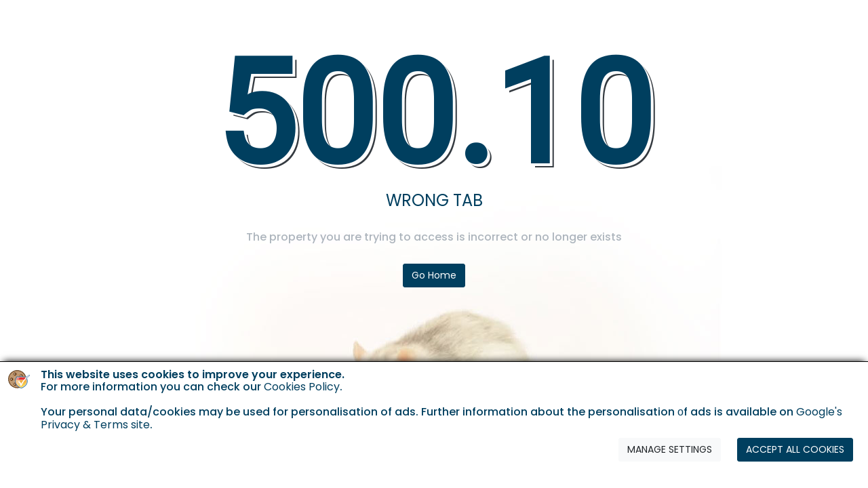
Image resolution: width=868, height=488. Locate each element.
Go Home (434, 275)
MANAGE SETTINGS (670, 449)
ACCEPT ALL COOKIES (795, 449)
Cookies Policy (302, 387)
